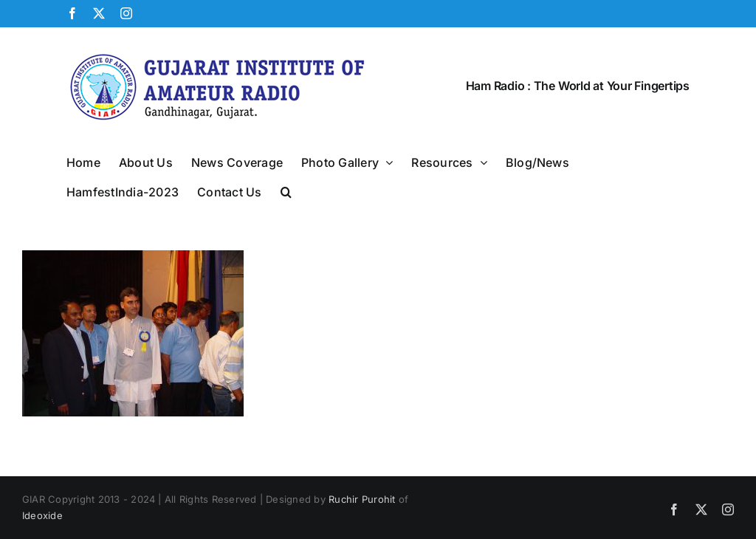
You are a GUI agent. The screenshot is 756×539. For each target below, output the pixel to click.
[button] (286, 190)
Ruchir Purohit (362, 499)
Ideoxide (42, 515)
